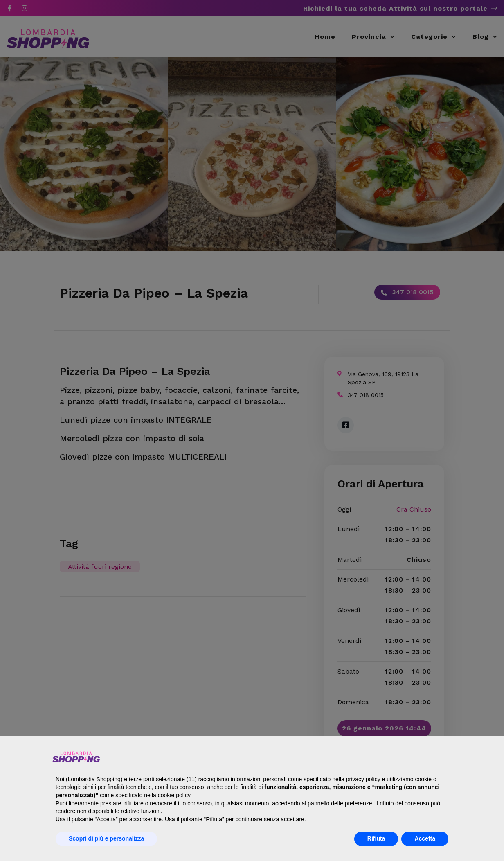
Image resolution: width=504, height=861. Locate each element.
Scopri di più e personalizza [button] (106, 838)
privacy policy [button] (363, 779)
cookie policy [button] (174, 795)
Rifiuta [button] (376, 838)
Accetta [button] (425, 838)
